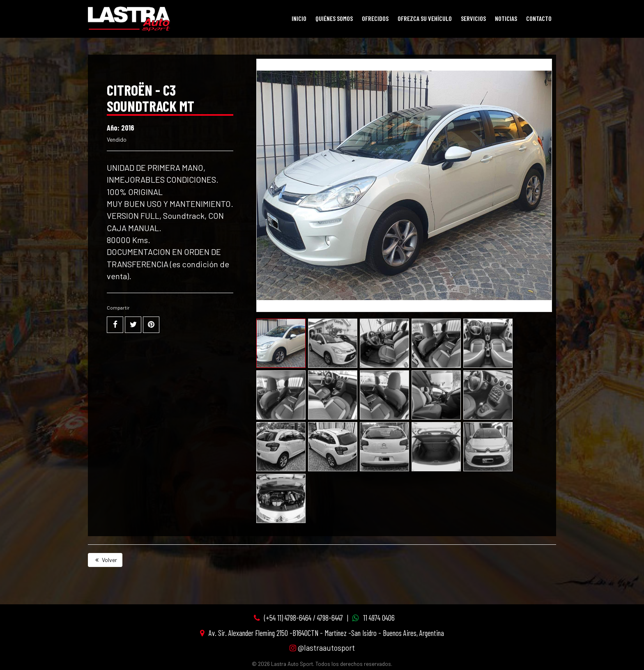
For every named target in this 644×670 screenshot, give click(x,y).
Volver (105, 560)
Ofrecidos (375, 18)
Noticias (506, 18)
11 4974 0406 (379, 618)
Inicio (299, 18)
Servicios (473, 18)
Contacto (539, 18)
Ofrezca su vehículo (425, 18)
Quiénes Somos (334, 18)
